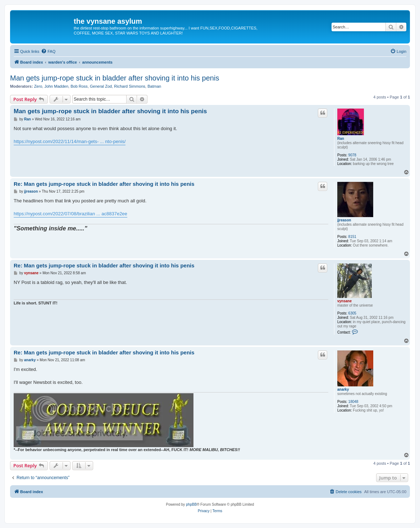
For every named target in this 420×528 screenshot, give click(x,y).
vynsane (344, 301)
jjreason (344, 220)
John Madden (56, 86)
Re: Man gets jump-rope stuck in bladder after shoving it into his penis (104, 184)
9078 (352, 155)
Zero (38, 86)
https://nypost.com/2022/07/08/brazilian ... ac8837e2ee (70, 214)
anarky (343, 389)
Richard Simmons (130, 86)
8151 (352, 237)
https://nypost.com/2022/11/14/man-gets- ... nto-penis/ (70, 141)
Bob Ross (79, 86)
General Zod (101, 86)
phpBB (191, 504)
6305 (352, 313)
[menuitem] (48, 51)
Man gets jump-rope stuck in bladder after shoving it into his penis (115, 78)
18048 (353, 402)
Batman (154, 86)
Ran (341, 139)
